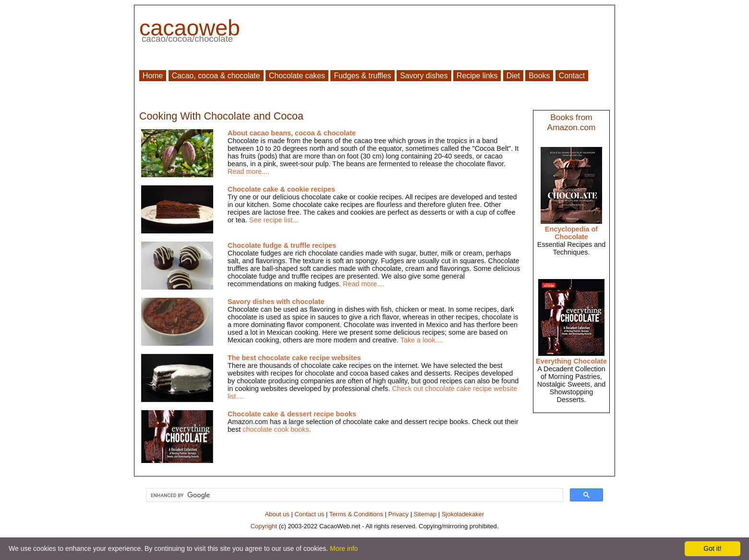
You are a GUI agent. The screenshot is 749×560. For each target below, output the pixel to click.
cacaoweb (190, 28)
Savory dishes (424, 76)
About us (277, 514)
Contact (572, 76)
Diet (513, 76)
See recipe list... (274, 220)
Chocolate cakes (297, 76)
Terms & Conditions (356, 514)
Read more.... (248, 171)
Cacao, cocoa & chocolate (216, 76)
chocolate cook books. (277, 429)
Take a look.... (422, 340)
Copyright (264, 526)
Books (539, 76)
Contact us (309, 514)
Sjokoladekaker (463, 514)
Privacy (399, 514)
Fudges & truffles (362, 76)
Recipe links (477, 76)
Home (153, 76)
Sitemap (425, 514)
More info (344, 548)
